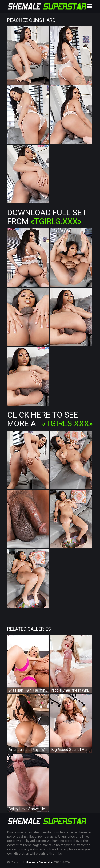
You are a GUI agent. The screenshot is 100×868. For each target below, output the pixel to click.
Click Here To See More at (50, 419)
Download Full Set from (47, 217)
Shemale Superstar (39, 862)
